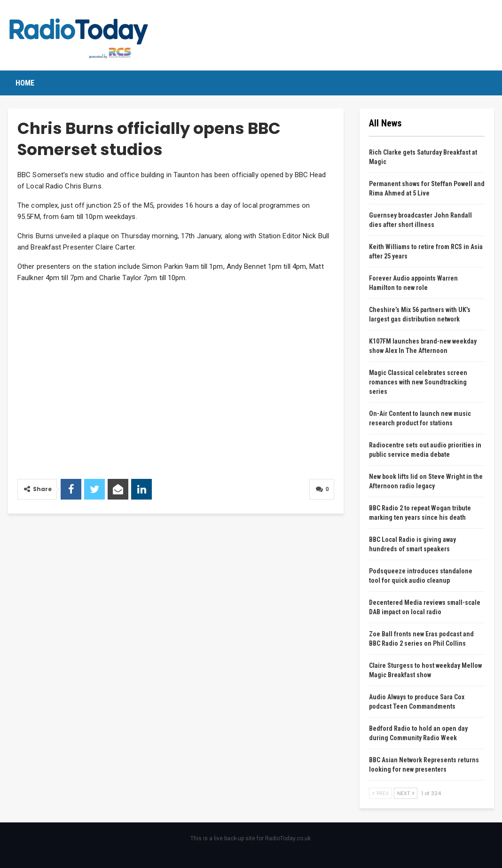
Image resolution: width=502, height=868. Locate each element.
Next (406, 793)
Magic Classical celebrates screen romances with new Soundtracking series (418, 382)
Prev (380, 793)
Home (25, 83)
